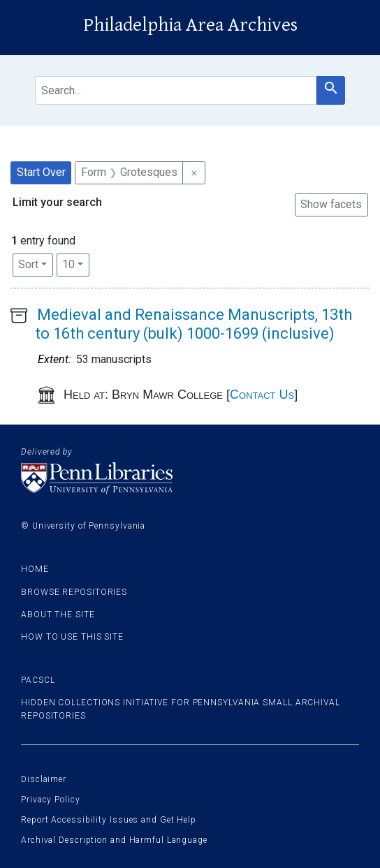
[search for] (176, 90)
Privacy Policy (51, 800)
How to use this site (72, 637)
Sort (28, 264)
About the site (58, 615)
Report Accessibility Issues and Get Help (109, 820)
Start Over (41, 172)
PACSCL (38, 680)
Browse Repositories (74, 592)
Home (35, 569)
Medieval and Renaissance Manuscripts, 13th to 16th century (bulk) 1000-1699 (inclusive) (193, 324)
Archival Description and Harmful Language (114, 840)
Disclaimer (44, 779)
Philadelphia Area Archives (190, 25)
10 (76, 263)
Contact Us (262, 395)
